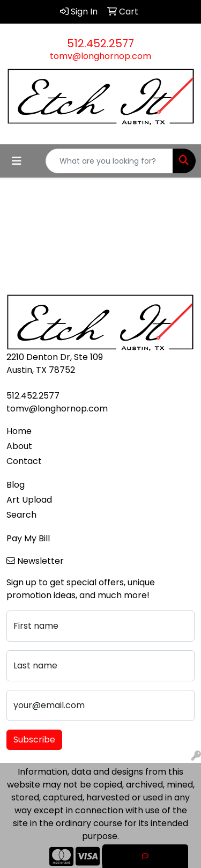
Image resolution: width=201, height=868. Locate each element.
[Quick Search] (109, 161)
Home (19, 431)
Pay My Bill (28, 538)
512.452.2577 (100, 43)
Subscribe (34, 740)
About (19, 446)
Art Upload (29, 500)
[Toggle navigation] (17, 161)
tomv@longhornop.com (100, 56)
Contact (24, 461)
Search (21, 515)
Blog (16, 485)
